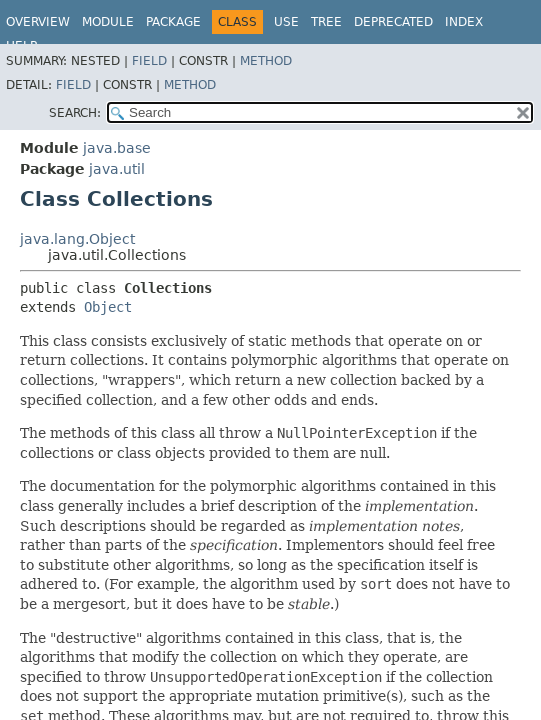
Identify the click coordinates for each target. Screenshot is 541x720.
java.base (117, 148)
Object (108, 307)
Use (286, 22)
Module (108, 22)
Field (149, 61)
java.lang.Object (77, 239)
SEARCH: (75, 113)
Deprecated (393, 22)
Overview (38, 22)
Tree (326, 22)
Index (464, 22)
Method (266, 61)
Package (173, 22)
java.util (117, 169)
